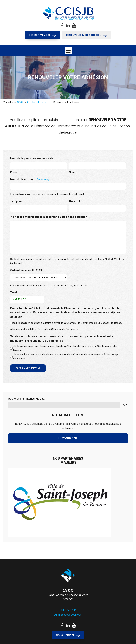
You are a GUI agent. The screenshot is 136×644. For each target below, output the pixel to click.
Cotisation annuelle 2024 (26, 270)
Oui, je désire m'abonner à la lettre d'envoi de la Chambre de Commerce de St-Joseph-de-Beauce (68, 323)
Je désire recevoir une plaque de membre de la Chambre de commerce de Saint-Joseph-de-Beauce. (65, 348)
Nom (72, 172)
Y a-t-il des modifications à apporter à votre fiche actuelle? (49, 217)
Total (14, 293)
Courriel (74, 201)
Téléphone (17, 201)
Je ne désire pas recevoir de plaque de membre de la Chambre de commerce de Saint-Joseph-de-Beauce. (67, 357)
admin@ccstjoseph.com (68, 615)
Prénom (15, 172)
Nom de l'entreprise (30, 179)
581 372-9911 (68, 610)
